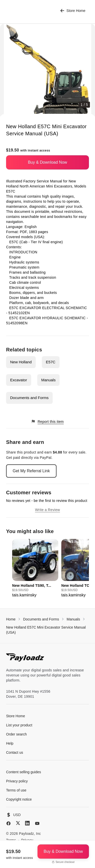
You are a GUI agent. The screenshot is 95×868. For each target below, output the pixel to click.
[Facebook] (8, 823)
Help (10, 743)
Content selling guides (24, 772)
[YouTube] (37, 823)
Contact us (15, 752)
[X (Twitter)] (18, 823)
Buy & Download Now (48, 162)
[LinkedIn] (27, 823)
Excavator (19, 380)
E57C (51, 362)
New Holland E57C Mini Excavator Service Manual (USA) (46, 630)
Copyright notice (19, 799)
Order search (16, 734)
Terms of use (16, 790)
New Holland (21, 362)
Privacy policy (17, 781)
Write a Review (47, 510)
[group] (35, 569)
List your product (19, 725)
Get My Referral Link (31, 471)
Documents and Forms (29, 398)
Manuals (49, 380)
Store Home (73, 11)
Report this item (47, 421)
